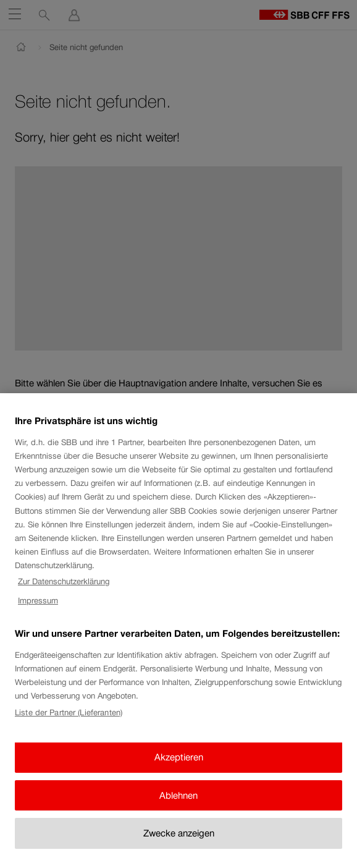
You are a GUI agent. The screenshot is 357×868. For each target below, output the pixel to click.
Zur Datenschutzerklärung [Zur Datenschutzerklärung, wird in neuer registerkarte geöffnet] (64, 591)
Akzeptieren (179, 766)
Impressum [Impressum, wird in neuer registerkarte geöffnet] (38, 610)
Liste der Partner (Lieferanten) (69, 722)
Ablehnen (178, 804)
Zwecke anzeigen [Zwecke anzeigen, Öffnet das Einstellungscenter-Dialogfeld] (179, 842)
